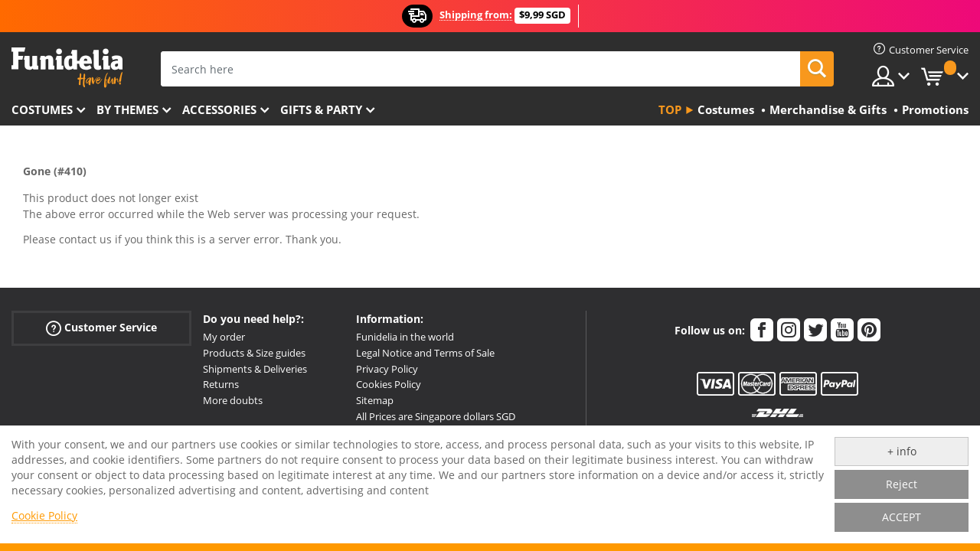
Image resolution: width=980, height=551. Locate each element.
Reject (902, 484)
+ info (902, 451)
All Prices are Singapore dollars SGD (436, 416)
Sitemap (375, 400)
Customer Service (101, 328)
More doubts (233, 400)
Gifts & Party (321, 109)
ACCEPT (902, 517)
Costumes (42, 109)
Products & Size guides (254, 353)
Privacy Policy (387, 369)
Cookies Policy (389, 384)
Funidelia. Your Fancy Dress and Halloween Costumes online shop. (67, 68)
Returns (221, 384)
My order (224, 337)
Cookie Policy (44, 515)
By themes (127, 109)
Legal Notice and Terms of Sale (425, 353)
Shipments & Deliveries (255, 369)
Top (670, 109)
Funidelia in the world (405, 337)
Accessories (219, 109)
